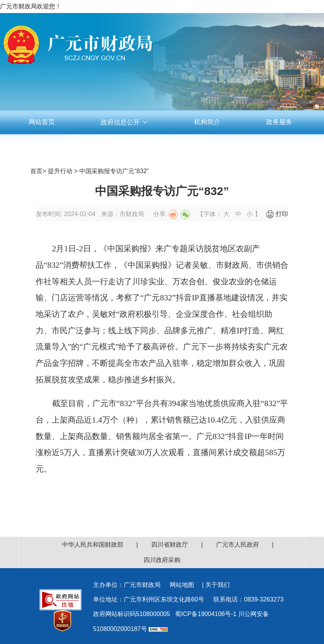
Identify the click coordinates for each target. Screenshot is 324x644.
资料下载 (279, 146)
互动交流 (207, 146)
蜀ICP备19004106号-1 (206, 614)
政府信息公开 (124, 122)
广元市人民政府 (237, 545)
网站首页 (42, 122)
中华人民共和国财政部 (93, 545)
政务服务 (279, 122)
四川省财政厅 (170, 545)
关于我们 (218, 585)
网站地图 (182, 585)
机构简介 (207, 122)
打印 (277, 214)
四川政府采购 (162, 560)
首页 (36, 171)
